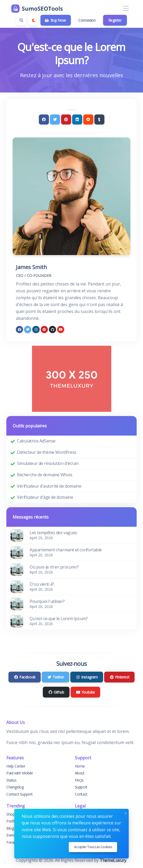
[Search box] (21, 20)
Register (115, 20)
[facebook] (19, 329)
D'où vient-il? (42, 584)
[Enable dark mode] (33, 20)
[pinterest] (44, 329)
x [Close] (126, 813)
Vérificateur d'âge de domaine (45, 497)
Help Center (16, 766)
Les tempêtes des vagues (53, 533)
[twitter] (28, 329)
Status (11, 780)
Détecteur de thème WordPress (47, 452)
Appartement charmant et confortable (66, 550)
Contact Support (20, 794)
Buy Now (55, 20)
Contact (81, 794)
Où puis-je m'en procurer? (54, 567)
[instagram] (36, 329)
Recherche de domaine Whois (45, 475)
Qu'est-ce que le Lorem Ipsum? (59, 618)
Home (80, 766)
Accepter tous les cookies (93, 847)
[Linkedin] (77, 119)
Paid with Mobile (20, 773)
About (80, 773)
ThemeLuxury (113, 860)
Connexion (87, 20)
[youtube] (61, 329)
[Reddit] (88, 119)
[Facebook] (44, 119)
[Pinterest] (66, 119)
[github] (52, 329)
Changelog (15, 787)
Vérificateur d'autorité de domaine (49, 486)
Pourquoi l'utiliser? (47, 601)
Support (81, 787)
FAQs (79, 780)
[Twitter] (55, 119)
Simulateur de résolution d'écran (48, 463)
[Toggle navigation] (126, 9)
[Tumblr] (99, 119)
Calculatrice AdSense (36, 441)
